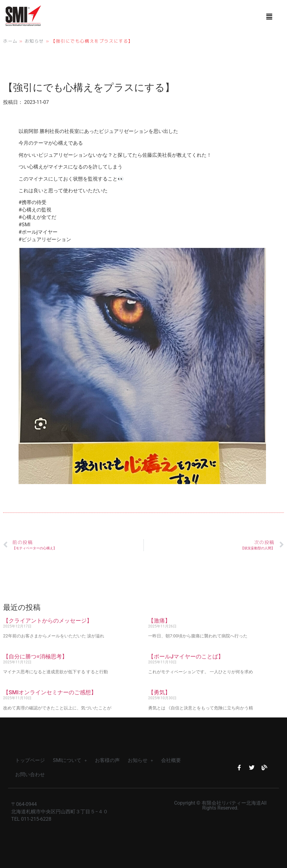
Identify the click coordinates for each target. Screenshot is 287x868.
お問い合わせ (30, 774)
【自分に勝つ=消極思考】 (35, 656)
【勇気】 (159, 692)
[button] (269, 17)
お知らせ (34, 41)
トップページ (30, 760)
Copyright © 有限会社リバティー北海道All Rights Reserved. (220, 805)
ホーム (10, 41)
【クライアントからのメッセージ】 (48, 621)
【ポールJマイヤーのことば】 (186, 656)
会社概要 (171, 760)
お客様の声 (107, 760)
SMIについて (70, 760)
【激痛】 (159, 621)
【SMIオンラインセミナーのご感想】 (50, 692)
